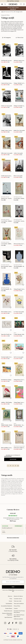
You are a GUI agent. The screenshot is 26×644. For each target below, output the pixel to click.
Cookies (16, 608)
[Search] (5, 4)
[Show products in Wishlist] (21, 4)
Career (11, 601)
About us (10, 596)
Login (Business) (8, 617)
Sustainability (9, 604)
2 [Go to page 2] (13, 466)
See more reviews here (13, 538)
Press (11, 599)
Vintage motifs (19, 12)
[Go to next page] (18, 466)
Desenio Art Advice (18, 596)
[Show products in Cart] (24, 4)
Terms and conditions (19, 604)
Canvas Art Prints (10, 12)
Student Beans (9, 608)
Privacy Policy (11, 590)
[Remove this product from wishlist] (11, 56)
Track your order (18, 601)
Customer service (18, 599)
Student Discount (8, 611)
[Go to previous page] (8, 466)
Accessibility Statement (7, 606)
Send (13, 587)
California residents (18, 619)
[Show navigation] (2, 4)
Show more (13, 459)
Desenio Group (17, 640)
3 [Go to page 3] (15, 466)
